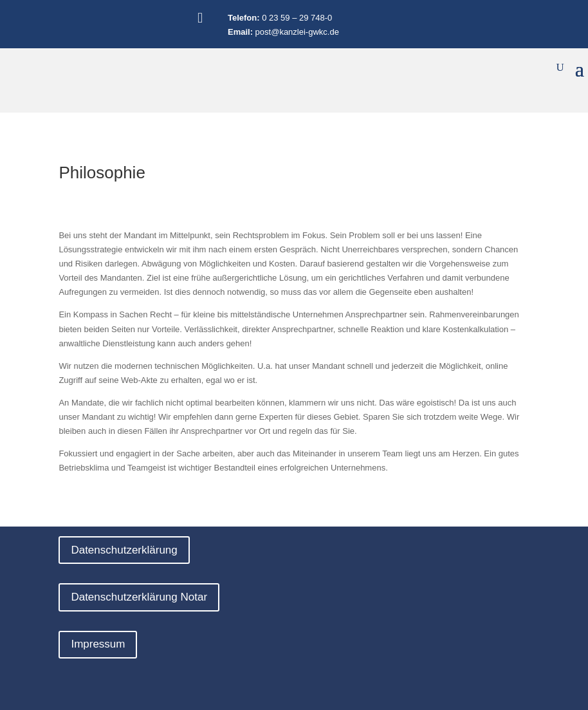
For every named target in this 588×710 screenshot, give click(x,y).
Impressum (98, 644)
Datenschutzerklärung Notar (139, 597)
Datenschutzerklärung (124, 550)
